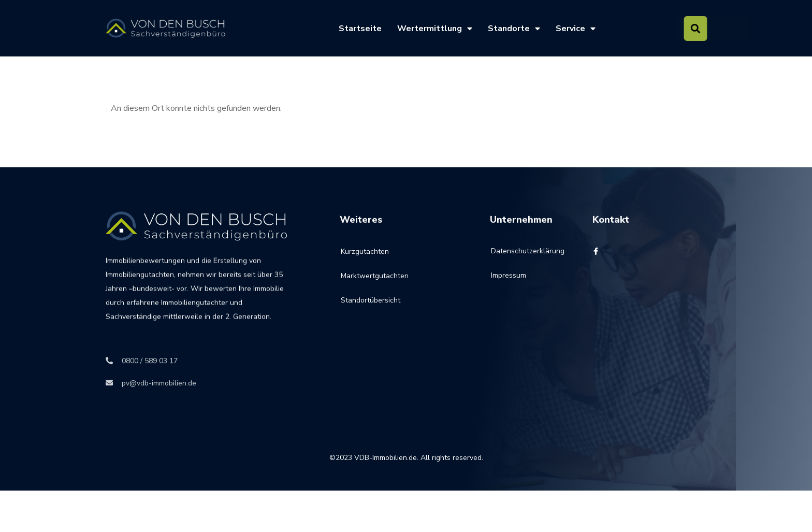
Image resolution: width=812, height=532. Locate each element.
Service (576, 28)
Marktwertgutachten (375, 288)
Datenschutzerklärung (516, 259)
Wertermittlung (435, 28)
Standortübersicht (371, 312)
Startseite (360, 28)
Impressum (509, 283)
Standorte (514, 28)
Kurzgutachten (365, 263)
